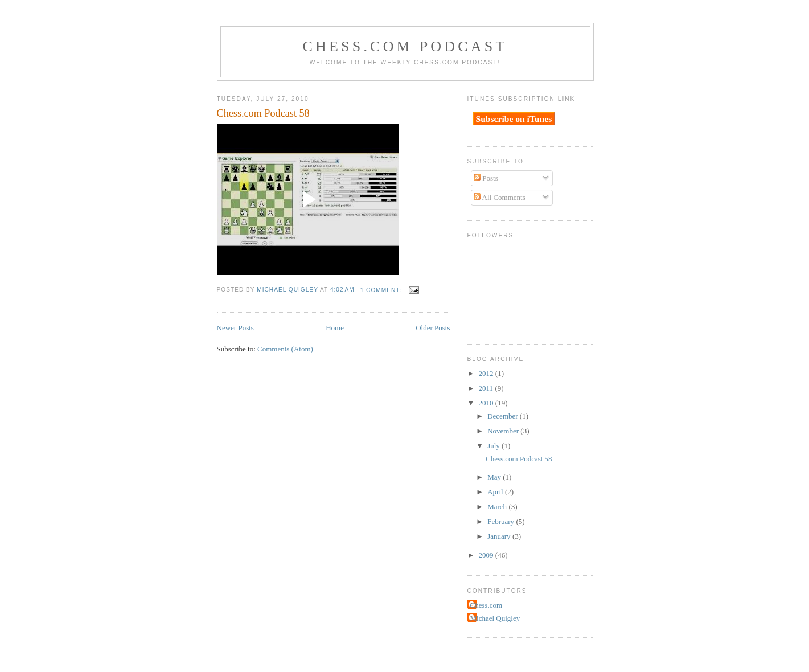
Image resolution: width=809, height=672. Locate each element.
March (498, 507)
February (502, 521)
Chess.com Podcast (405, 46)
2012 (487, 373)
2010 (487, 403)
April (496, 492)
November (504, 431)
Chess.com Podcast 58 (263, 113)
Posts (486, 178)
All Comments (500, 197)
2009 (487, 555)
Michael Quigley (495, 618)
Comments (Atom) (285, 349)
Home (335, 328)
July (494, 446)
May (495, 477)
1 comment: (382, 290)
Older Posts (433, 328)
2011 (487, 388)
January (500, 536)
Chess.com (486, 605)
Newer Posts (235, 328)
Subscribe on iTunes (514, 119)
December (504, 416)
